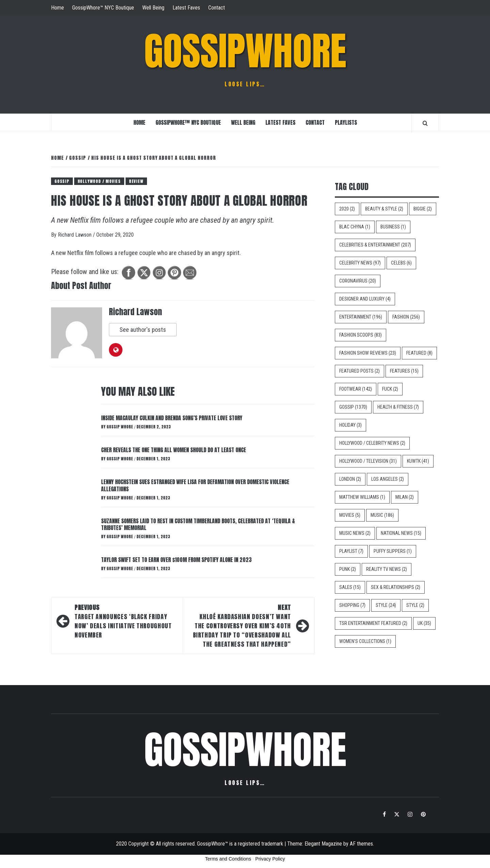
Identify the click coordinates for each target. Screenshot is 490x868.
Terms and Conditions (228, 859)
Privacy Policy (270, 859)
